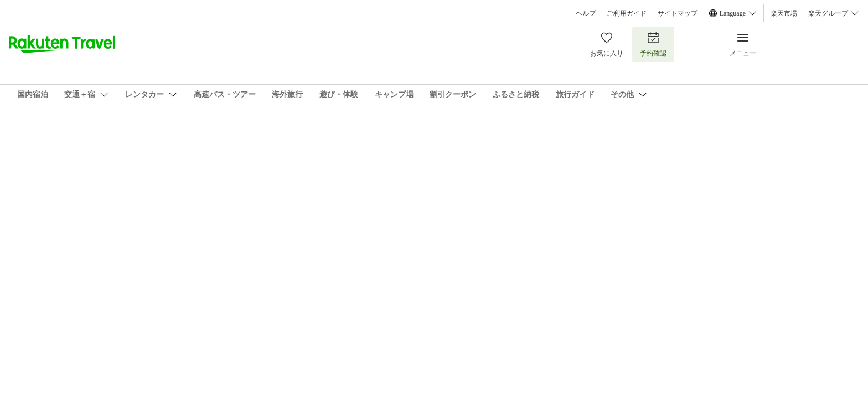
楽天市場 (784, 13)
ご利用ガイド (627, 13)
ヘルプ (586, 13)
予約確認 (653, 44)
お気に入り (607, 44)
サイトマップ (678, 13)
